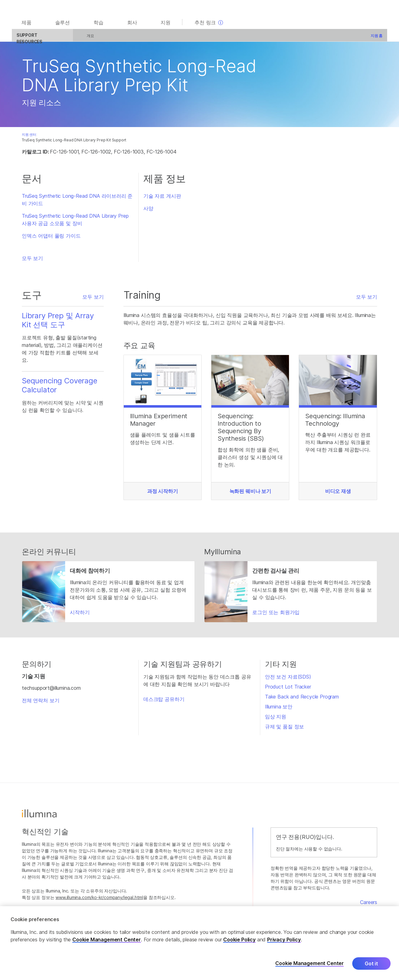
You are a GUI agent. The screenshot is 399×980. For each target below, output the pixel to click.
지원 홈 (371, 38)
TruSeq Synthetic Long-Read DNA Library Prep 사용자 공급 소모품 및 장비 (75, 222)
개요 (85, 38)
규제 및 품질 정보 (284, 729)
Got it (371, 963)
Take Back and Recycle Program (302, 699)
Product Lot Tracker (288, 689)
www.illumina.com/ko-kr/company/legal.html (99, 900)
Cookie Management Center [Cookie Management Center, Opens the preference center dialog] (310, 963)
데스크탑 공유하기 (164, 702)
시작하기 (80, 615)
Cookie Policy (239, 940)
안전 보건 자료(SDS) (288, 679)
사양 (148, 211)
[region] (199, 943)
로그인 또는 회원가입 (276, 615)
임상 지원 (276, 719)
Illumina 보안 (279, 709)
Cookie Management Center (107, 940)
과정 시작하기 (163, 494)
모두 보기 (32, 261)
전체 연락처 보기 (41, 703)
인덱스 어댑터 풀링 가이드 (51, 239)
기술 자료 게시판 (162, 199)
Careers (369, 905)
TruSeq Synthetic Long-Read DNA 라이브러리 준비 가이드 (77, 202)
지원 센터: (29, 137)
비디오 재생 (338, 494)
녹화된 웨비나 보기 (250, 494)
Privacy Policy (284, 940)
